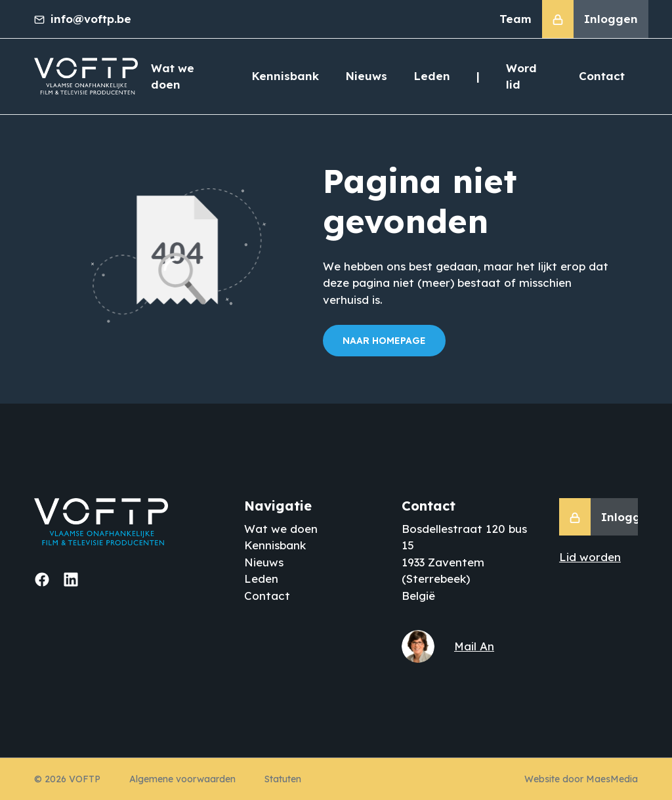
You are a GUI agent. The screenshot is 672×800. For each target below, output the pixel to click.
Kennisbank (285, 76)
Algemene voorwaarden (182, 779)
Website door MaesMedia (581, 779)
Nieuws (366, 76)
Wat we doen (173, 76)
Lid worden (590, 557)
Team (515, 19)
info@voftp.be (83, 19)
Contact (602, 76)
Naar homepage (384, 341)
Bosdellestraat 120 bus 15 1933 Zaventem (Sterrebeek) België (464, 562)
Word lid (521, 76)
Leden (432, 76)
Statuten (283, 779)
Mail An (474, 646)
